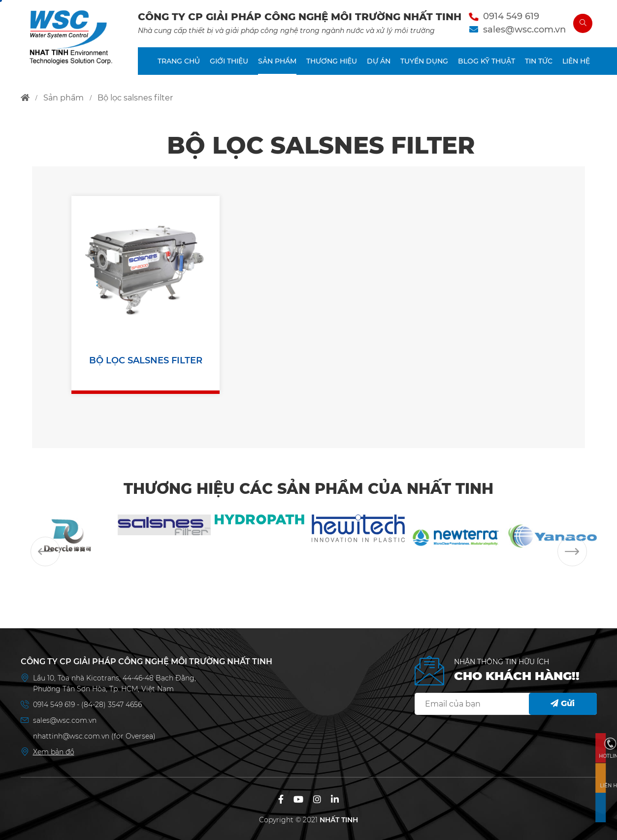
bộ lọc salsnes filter (135, 98)
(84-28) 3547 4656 (112, 705)
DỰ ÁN (379, 61)
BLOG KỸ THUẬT (487, 61)
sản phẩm (64, 98)
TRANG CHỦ (179, 61)
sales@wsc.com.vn (524, 30)
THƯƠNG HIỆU (332, 61)
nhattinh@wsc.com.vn (71, 736)
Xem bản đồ (54, 752)
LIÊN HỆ (576, 61)
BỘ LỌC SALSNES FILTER (146, 360)
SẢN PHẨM (277, 61)
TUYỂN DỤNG (424, 61)
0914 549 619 (511, 16)
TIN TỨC (539, 61)
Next (572, 551)
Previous (45, 551)
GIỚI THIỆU (229, 61)
